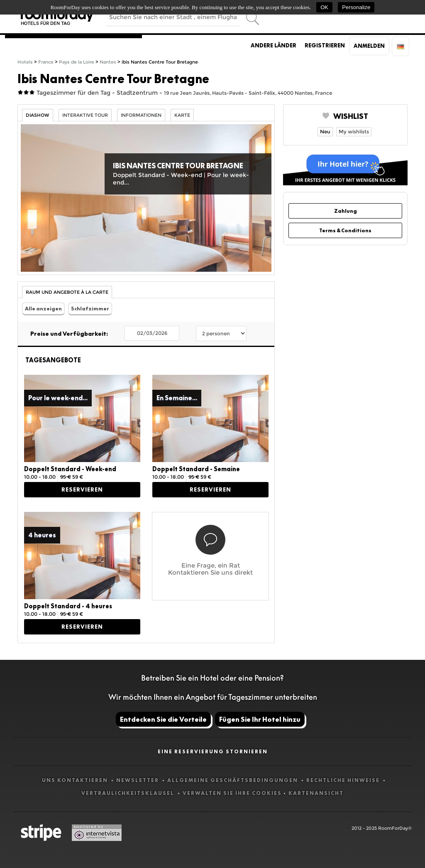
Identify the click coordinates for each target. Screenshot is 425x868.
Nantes (108, 62)
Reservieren (82, 489)
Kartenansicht (316, 793)
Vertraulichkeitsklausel (129, 793)
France (46, 62)
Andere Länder (274, 45)
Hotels (25, 62)
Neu (325, 132)
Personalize (356, 7)
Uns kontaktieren (76, 780)
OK (324, 7)
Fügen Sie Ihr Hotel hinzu (260, 719)
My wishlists (354, 132)
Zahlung (346, 211)
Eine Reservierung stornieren (213, 751)
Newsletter (138, 780)
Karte (182, 115)
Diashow (38, 115)
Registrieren (325, 45)
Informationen (141, 115)
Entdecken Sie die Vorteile (163, 719)
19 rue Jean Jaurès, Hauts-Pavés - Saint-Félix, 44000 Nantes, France (248, 93)
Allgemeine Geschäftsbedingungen (233, 780)
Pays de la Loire (77, 62)
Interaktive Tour (85, 115)
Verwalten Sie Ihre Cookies (232, 793)
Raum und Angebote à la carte (67, 292)
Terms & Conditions (345, 230)
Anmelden (369, 46)
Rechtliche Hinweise (344, 780)
